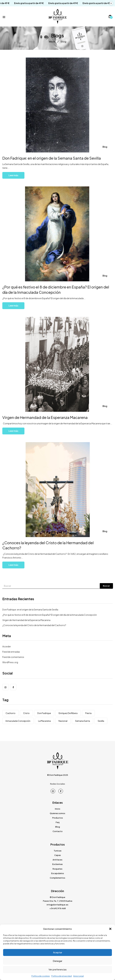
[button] (110, 929)
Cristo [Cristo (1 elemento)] (26, 713)
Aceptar (58, 952)
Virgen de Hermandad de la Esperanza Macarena (45, 417)
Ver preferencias (58, 969)
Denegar (57, 961)
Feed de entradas (11, 652)
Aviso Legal (79, 976)
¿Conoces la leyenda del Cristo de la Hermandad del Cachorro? (34, 625)
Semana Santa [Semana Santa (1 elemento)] (83, 721)
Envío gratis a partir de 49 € (25, 3)
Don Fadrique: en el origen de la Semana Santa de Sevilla (52, 158)
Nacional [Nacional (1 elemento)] (63, 721)
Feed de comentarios (13, 657)
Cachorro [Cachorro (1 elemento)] (11, 713)
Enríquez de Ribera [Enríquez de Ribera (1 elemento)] (68, 713)
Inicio (52, 41)
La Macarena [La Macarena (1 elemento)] (44, 721)
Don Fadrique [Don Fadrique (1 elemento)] (44, 713)
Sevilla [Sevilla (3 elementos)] (101, 721)
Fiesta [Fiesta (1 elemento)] (88, 713)
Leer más (13, 175)
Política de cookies (41, 976)
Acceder (7, 646)
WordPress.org (10, 662)
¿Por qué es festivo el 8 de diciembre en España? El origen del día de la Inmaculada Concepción (50, 615)
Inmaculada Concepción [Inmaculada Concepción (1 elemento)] (18, 721)
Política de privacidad (62, 976)
